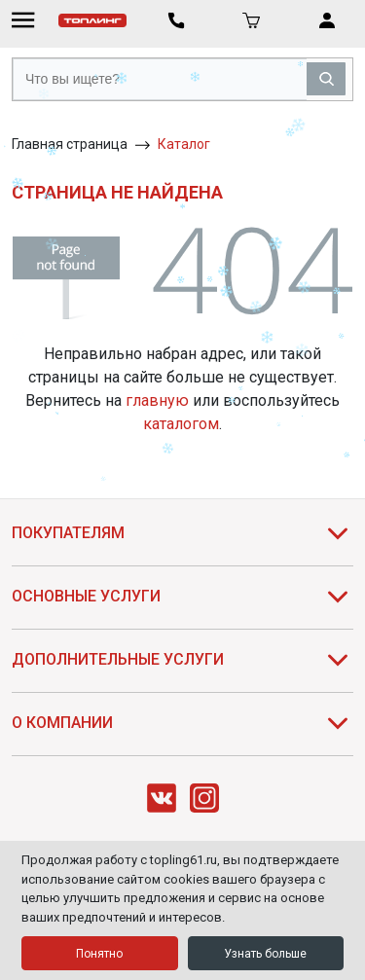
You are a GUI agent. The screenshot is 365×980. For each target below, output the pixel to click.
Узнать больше (265, 954)
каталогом (181, 424)
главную (157, 400)
